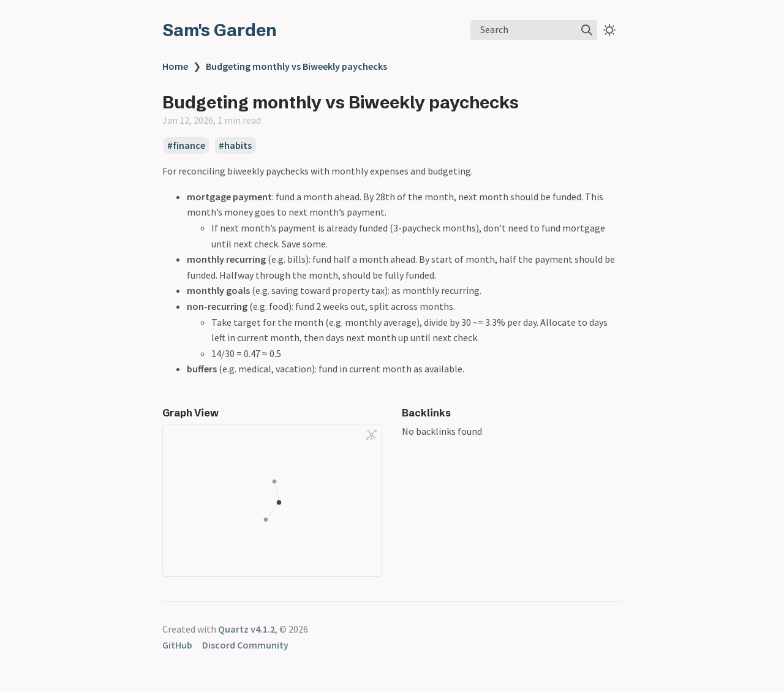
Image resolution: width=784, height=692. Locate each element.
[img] (587, 30)
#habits (235, 146)
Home (175, 66)
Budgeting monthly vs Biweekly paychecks (296, 66)
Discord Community (245, 645)
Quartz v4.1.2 (247, 629)
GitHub (177, 645)
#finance (186, 146)
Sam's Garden (220, 30)
